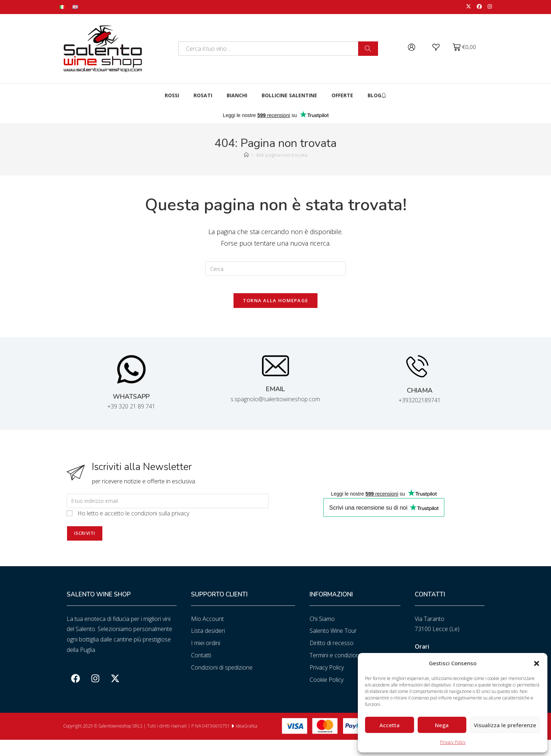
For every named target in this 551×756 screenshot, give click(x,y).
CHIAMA (420, 395)
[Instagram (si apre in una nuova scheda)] (488, 7)
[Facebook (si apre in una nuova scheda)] (479, 7)
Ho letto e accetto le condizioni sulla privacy (133, 518)
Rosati (203, 95)
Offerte (342, 95)
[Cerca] (368, 49)
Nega (442, 725)
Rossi (172, 95)
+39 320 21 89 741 (131, 411)
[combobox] (268, 49)
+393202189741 (420, 405)
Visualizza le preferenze (505, 725)
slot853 (1, 755)
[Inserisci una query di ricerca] (276, 269)
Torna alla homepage (276, 305)
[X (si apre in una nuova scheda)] (468, 7)
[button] (537, 663)
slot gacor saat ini (2, 745)
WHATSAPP (131, 401)
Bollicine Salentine (289, 95)
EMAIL (275, 394)
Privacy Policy (453, 742)
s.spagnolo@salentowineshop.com (275, 404)
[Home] (246, 155)
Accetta (390, 725)
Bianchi (237, 95)
